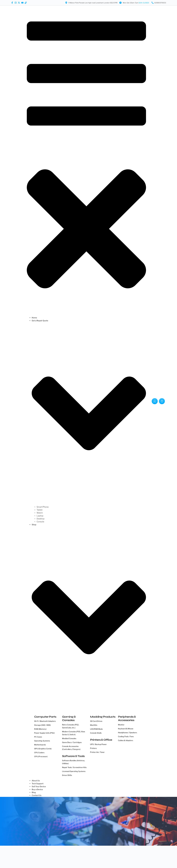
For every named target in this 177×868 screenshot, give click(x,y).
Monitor (121, 725)
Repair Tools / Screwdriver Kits (74, 767)
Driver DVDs (67, 775)
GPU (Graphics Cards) (43, 749)
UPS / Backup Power (98, 744)
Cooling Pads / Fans (126, 736)
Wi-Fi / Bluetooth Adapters (45, 721)
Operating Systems (42, 741)
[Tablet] (91, 510)
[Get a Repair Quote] (89, 412)
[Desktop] (91, 519)
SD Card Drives (96, 721)
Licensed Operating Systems (74, 771)
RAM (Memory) (40, 729)
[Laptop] (91, 516)
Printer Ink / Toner (97, 752)
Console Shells (96, 733)
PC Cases (38, 737)
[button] (86, 161)
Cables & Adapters (125, 740)
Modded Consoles (69, 738)
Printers (93, 748)
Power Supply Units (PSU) (44, 733)
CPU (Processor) (41, 756)
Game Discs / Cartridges (72, 742)
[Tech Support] (89, 784)
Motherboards (40, 745)
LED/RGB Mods (96, 729)
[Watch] (91, 513)
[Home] (89, 318)
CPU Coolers (39, 753)
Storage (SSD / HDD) (42, 725)
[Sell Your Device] (89, 787)
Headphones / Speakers (127, 733)
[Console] (91, 522)
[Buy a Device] (89, 789)
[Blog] (89, 792)
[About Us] (89, 781)
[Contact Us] (89, 795)
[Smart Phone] (91, 507)
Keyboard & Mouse (126, 729)
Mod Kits (94, 725)
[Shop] (89, 616)
